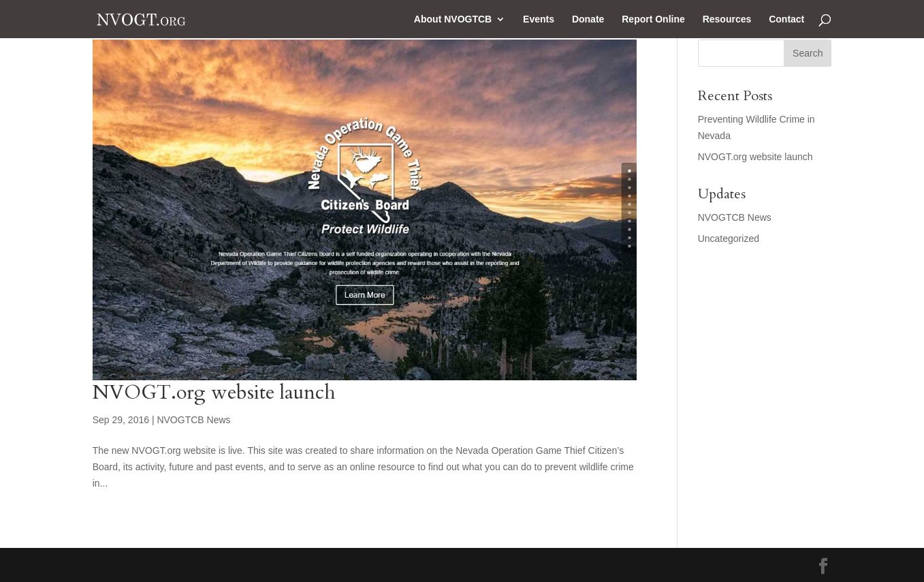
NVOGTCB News (193, 420)
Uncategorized (729, 239)
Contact (786, 19)
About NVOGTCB (453, 19)
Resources (727, 19)
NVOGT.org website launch (214, 393)
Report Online (653, 19)
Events (539, 19)
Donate (588, 19)
